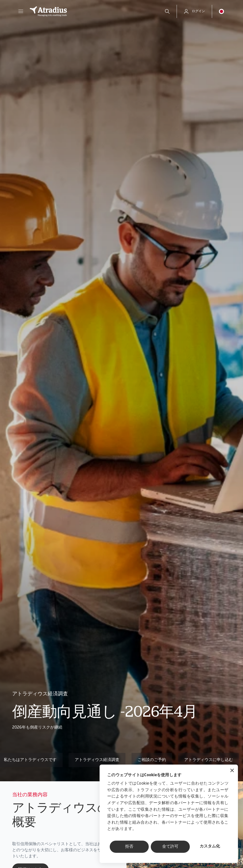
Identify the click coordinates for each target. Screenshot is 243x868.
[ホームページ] (92, 11)
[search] (167, 11)
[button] (21, 11)
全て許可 (170, 847)
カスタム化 (210, 846)
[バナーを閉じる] (232, 771)
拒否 (129, 847)
